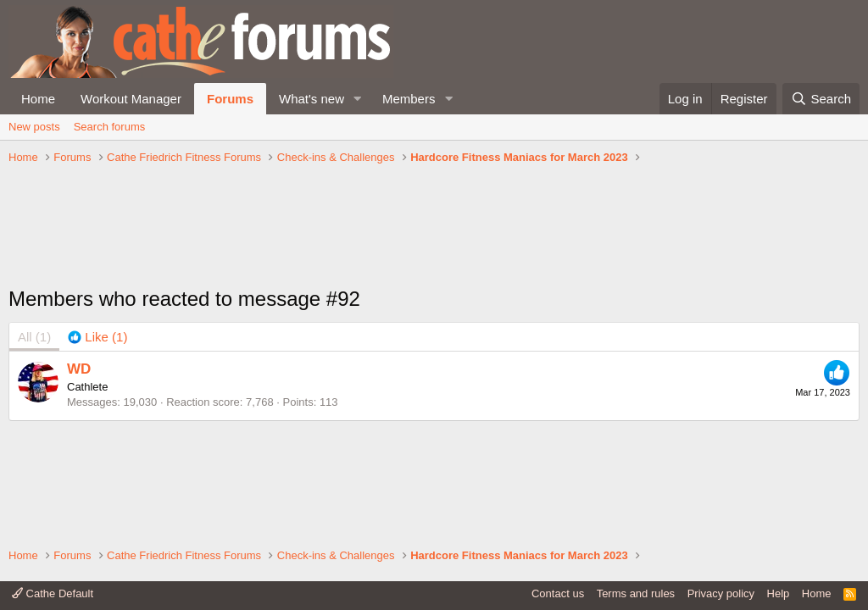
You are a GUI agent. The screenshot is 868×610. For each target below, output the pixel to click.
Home (38, 99)
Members (409, 99)
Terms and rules (636, 593)
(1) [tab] (34, 337)
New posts (34, 127)
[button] (358, 99)
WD (79, 369)
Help (779, 593)
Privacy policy (721, 593)
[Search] (821, 99)
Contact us (558, 593)
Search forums (110, 127)
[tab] (97, 337)
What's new (312, 99)
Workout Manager (131, 99)
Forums (230, 99)
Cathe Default (53, 593)
